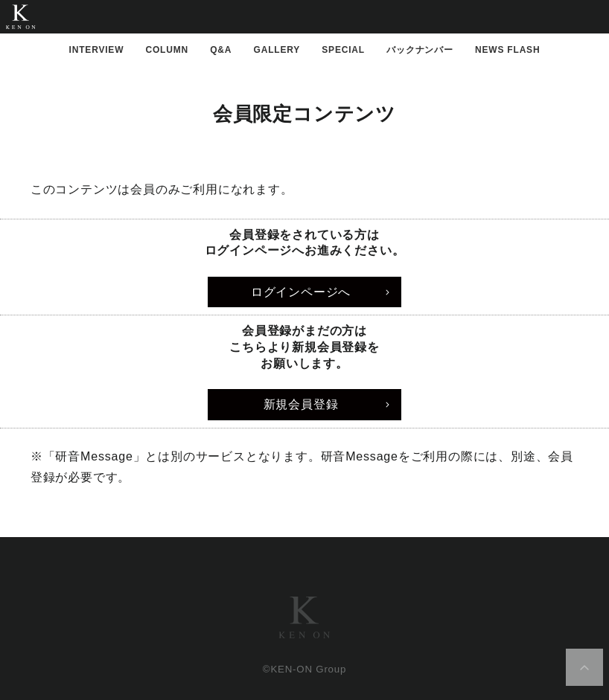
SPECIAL (343, 50)
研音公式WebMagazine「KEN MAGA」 (20, 17)
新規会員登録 (301, 404)
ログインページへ (301, 292)
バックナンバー (420, 50)
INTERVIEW (97, 50)
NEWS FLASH (507, 50)
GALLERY (277, 50)
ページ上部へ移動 (584, 667)
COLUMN (167, 50)
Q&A (221, 50)
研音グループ (304, 617)
